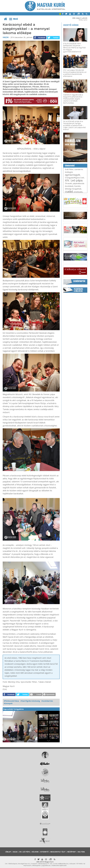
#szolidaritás (47, 701)
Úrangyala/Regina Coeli (74, 178)
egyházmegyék (73, 175)
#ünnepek (8, 703)
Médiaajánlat (36, 865)
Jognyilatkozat (46, 865)
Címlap (8, 852)
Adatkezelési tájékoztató (59, 865)
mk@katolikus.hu (63, 864)
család (69, 191)
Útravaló (68, 183)
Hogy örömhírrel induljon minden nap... (73, 143)
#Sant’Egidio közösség (30, 701)
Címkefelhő (70, 166)
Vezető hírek (71, 25)
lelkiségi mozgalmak (73, 189)
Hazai (6, 37)
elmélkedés (78, 192)
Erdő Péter (69, 169)
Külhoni (35, 852)
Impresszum (27, 865)
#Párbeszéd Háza (11, 701)
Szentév (77, 186)
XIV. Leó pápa (74, 180)
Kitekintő (44, 852)
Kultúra (81, 852)
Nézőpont (72, 852)
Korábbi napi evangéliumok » (76, 160)
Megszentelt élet (58, 852)
